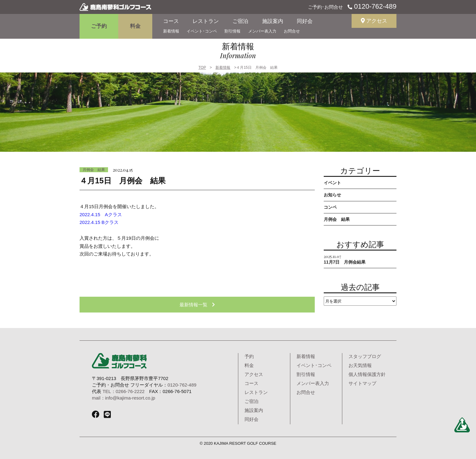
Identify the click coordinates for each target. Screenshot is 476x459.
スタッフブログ (365, 356)
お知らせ (332, 195)
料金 (135, 26)
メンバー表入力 (262, 31)
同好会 (305, 21)
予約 (249, 356)
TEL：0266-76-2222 (123, 391)
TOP (202, 68)
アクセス (374, 21)
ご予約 (99, 26)
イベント (332, 183)
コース (171, 21)
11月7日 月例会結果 (345, 259)
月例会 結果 (94, 170)
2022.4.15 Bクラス (99, 222)
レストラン (206, 21)
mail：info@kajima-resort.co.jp (123, 398)
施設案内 (273, 21)
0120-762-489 (374, 6)
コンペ (330, 207)
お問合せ (292, 31)
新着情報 (171, 31)
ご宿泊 (240, 21)
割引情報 (232, 31)
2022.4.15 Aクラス (101, 214)
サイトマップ (362, 383)
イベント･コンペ (202, 31)
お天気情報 (360, 365)
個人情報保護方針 (367, 374)
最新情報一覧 (197, 305)
